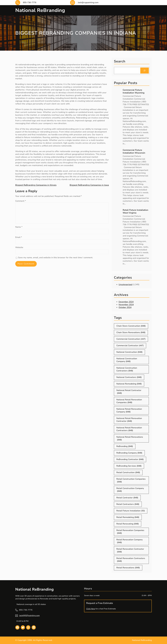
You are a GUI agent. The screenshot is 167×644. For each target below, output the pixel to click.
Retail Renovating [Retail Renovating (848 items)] (128, 524)
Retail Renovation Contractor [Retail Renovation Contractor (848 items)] (130, 550)
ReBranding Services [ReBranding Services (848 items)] (129, 466)
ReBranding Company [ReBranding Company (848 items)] (129, 453)
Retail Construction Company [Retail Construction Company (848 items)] (130, 490)
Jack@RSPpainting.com (29, 616)
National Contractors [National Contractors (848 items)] (129, 377)
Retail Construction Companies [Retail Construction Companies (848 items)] (131, 480)
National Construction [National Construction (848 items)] (129, 352)
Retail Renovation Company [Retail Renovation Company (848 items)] (130, 541)
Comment (21, 201)
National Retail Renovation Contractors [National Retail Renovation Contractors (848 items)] (129, 429)
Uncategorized (125, 284)
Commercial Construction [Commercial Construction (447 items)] (131, 339)
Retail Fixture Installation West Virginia (135, 211)
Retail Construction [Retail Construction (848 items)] (128, 472)
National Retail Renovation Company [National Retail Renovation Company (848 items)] (129, 410)
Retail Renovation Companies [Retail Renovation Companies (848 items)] (130, 532)
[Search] (145, 71)
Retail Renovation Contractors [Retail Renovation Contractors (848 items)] (131, 560)
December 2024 (126, 302)
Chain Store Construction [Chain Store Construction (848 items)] (131, 326)
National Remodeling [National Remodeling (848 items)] (129, 384)
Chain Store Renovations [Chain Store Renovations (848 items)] (131, 332)
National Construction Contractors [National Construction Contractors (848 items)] (127, 369)
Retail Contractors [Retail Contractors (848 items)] (128, 504)
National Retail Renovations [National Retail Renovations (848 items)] (130, 438)
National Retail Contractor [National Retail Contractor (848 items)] (129, 392)
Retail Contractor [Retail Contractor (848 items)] (127, 498)
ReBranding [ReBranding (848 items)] (125, 446)
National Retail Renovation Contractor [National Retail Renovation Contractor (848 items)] (129, 420)
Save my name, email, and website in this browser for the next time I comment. (56, 258)
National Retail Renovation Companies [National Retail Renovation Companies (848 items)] (129, 401)
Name (19, 227)
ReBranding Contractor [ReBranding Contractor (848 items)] (130, 459)
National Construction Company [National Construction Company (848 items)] (127, 360)
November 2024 (126, 305)
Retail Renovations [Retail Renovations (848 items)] (128, 568)
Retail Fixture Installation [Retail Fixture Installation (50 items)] (131, 511)
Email (19, 237)
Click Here (91, 609)
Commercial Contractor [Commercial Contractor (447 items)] (130, 346)
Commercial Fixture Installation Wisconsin (134, 151)
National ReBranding (40, 10)
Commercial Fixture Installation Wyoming (134, 91)
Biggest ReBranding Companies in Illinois (36, 185)
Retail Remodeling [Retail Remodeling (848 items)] (128, 517)
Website (19, 247)
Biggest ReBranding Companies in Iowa (89, 185)
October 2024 (125, 307)
